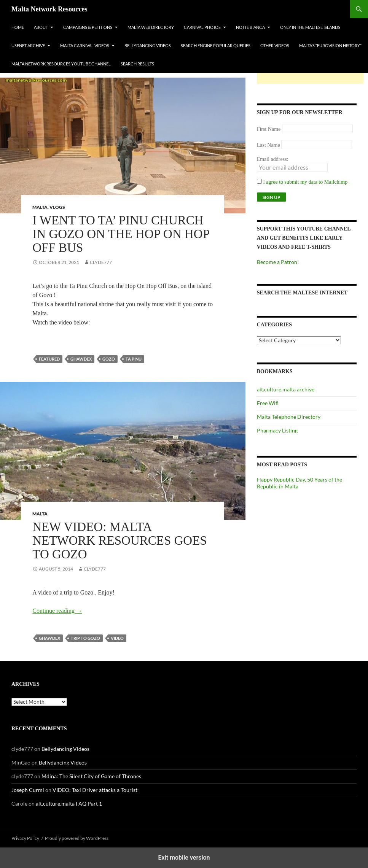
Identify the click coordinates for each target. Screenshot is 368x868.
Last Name (268, 145)
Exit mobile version (184, 858)
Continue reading (57, 611)
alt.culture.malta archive (286, 389)
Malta (40, 207)
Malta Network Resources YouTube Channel (61, 64)
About (41, 27)
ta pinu (134, 359)
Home (18, 27)
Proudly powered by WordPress (77, 838)
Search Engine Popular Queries (216, 45)
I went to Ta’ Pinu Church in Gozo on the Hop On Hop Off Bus (121, 234)
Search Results (137, 64)
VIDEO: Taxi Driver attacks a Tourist (95, 790)
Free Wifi (268, 403)
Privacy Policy (25, 838)
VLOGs (57, 207)
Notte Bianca (250, 27)
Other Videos (275, 45)
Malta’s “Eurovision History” (330, 45)
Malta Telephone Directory (289, 417)
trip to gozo (85, 638)
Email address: (273, 159)
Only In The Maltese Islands (310, 27)
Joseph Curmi (28, 790)
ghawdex (81, 359)
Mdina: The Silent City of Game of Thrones (91, 776)
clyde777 (101, 262)
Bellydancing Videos (148, 45)
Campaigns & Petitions (88, 27)
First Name (269, 129)
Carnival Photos (202, 27)
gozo (109, 359)
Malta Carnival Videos (85, 45)
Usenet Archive (28, 45)
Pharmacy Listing (277, 430)
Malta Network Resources (49, 9)
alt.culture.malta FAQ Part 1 (69, 804)
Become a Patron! (278, 262)
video (117, 638)
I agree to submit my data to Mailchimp (302, 182)
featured (49, 359)
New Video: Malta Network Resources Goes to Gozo (119, 541)
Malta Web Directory (151, 27)
